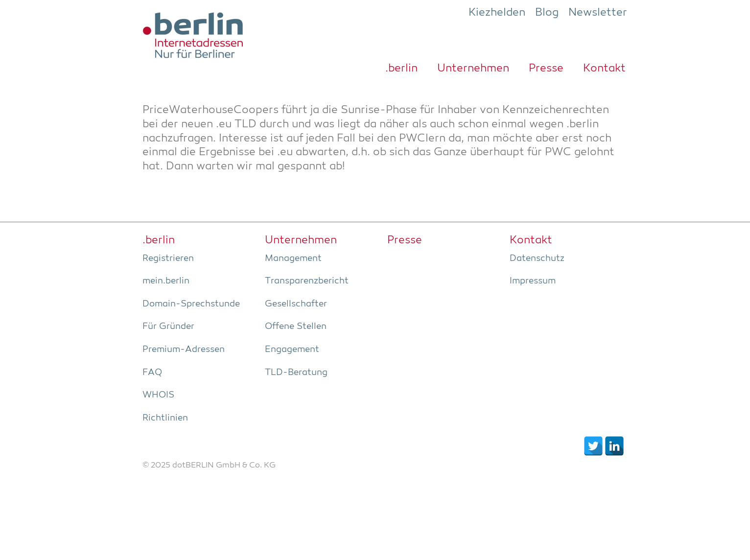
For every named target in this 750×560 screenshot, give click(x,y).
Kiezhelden (497, 13)
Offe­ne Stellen (296, 327)
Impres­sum (533, 281)
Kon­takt (604, 69)
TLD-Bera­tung (296, 373)
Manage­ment (293, 258)
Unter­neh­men (473, 69)
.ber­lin (401, 69)
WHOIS (158, 395)
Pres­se (546, 69)
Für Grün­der (168, 327)
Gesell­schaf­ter (296, 304)
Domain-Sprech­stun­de (191, 304)
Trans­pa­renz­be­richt (307, 281)
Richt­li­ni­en (165, 418)
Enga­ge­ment (292, 350)
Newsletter (598, 13)
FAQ (152, 373)
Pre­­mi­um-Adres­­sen (184, 350)
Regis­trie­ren (168, 258)
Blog (547, 13)
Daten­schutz (537, 258)
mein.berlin (166, 281)
